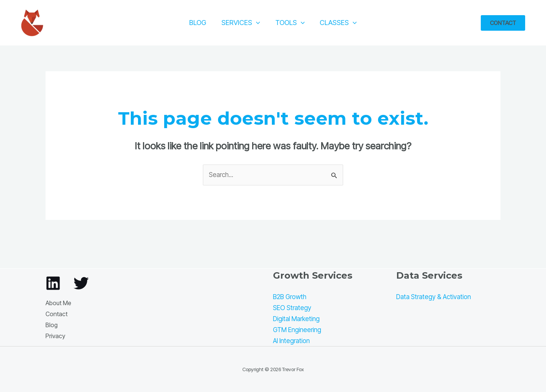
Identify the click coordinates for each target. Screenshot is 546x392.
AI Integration (291, 341)
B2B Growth (290, 297)
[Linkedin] (53, 283)
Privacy (55, 336)
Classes (338, 23)
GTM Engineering (297, 330)
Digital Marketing (296, 319)
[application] (256, 23)
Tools (290, 23)
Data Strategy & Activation (434, 297)
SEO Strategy (292, 308)
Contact (56, 314)
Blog (198, 23)
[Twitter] (81, 283)
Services (241, 23)
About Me (58, 303)
